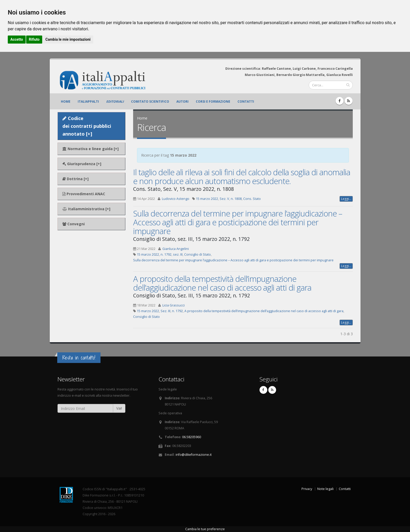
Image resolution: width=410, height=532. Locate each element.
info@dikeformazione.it (194, 455)
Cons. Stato (252, 199)
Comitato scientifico (150, 101)
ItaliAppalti (88, 101)
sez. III (178, 254)
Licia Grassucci (174, 305)
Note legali (325, 489)
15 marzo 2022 (207, 199)
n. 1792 (166, 254)
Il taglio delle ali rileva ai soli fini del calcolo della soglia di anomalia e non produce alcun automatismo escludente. (242, 177)
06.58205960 (192, 437)
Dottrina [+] (75, 179)
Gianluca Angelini (176, 249)
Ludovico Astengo (176, 199)
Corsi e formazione (213, 101)
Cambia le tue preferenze (205, 529)
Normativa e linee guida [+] (91, 149)
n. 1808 (236, 199)
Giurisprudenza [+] (82, 164)
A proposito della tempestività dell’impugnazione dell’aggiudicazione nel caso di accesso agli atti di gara (222, 283)
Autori (182, 101)
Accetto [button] (17, 39)
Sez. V (224, 199)
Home (66, 101)
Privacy (307, 489)
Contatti (246, 101)
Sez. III (166, 311)
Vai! (119, 408)
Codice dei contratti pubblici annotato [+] (87, 126)
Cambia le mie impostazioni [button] (68, 39)
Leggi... (346, 199)
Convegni (74, 224)
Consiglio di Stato (197, 254)
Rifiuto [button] (34, 39)
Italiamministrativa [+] (86, 209)
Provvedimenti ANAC (84, 194)
